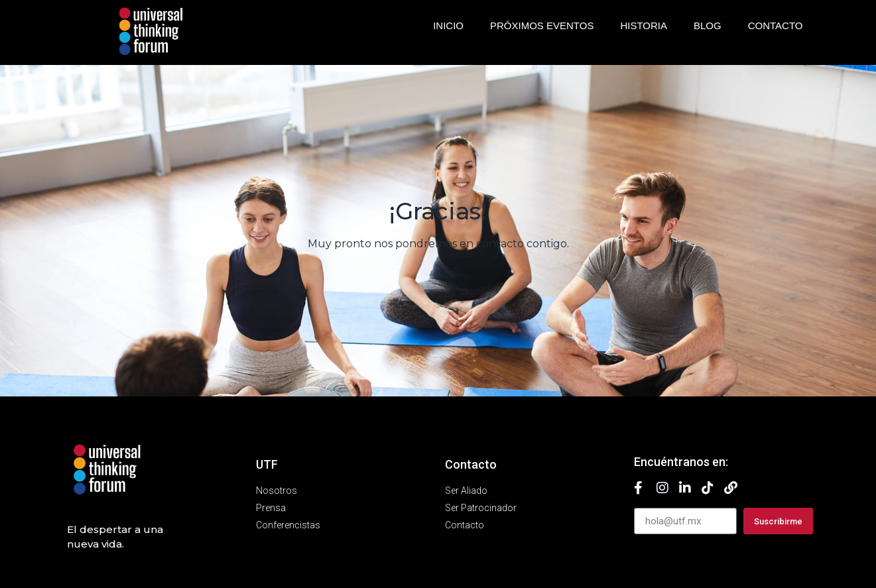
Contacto (776, 26)
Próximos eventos (542, 26)
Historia (644, 26)
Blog (708, 26)
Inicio (448, 26)
